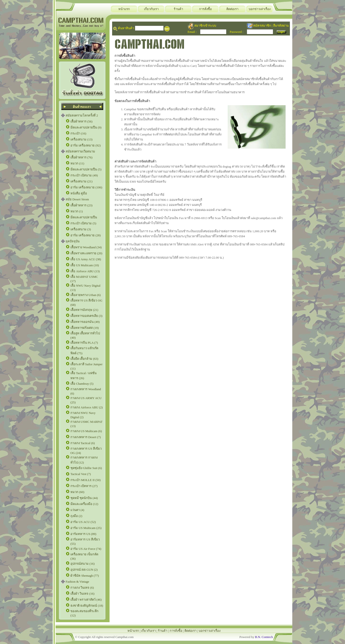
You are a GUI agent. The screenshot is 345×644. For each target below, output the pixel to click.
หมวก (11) (77, 163)
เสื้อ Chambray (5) (82, 384)
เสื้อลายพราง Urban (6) (86, 295)
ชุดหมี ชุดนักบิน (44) (84, 498)
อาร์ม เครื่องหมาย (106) (86, 187)
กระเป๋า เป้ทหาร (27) (84, 486)
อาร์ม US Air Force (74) (86, 549)
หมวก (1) (77, 211)
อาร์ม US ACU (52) (83, 522)
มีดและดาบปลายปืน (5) (86, 169)
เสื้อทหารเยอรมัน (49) (85, 322)
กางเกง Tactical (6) (83, 443)
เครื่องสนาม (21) (81, 181)
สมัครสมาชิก (262, 26)
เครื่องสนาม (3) (81, 229)
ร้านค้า (178, 9)
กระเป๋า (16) (78, 133)
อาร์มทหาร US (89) (83, 534)
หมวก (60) (77, 492)
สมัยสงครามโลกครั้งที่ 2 (82, 115)
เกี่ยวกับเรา (151, 9)
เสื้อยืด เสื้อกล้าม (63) (84, 359)
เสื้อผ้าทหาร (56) (81, 121)
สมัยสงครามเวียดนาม (80, 151)
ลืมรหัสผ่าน (281, 26)
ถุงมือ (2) (76, 516)
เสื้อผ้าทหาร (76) (81, 157)
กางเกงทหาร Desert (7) (86, 437)
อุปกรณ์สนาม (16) (83, 564)
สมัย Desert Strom (77, 199)
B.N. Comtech (264, 637)
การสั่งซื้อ (205, 9)
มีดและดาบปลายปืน (84, 217)
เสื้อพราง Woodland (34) (86, 247)
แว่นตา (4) (77, 510)
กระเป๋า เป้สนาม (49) (84, 175)
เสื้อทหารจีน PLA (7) (84, 343)
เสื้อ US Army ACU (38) (86, 259)
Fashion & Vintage (77, 582)
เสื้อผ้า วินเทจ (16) (82, 594)
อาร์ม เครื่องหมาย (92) (86, 145)
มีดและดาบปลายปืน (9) (86, 127)
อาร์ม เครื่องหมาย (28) (86, 235)
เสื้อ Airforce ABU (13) (85, 271)
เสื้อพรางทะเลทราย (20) (86, 253)
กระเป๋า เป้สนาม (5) (83, 223)
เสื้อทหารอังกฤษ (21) (84, 310)
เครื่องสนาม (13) (81, 139)
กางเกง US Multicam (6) (86, 431)
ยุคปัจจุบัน (73, 241)
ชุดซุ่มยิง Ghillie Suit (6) (86, 468)
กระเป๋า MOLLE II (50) (86, 480)
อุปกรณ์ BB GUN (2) (84, 570)
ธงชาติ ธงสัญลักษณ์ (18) (87, 606)
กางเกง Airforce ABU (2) (87, 407)
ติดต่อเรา (232, 9)
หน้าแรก (124, 9)
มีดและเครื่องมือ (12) (84, 504)
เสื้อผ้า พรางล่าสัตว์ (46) (86, 600)
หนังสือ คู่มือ (79, 193)
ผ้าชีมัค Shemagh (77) (85, 576)
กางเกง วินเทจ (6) (82, 588)
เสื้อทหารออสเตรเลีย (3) (86, 316)
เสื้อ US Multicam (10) (85, 265)
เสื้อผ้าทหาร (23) (81, 205)
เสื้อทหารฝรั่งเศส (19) (85, 328)
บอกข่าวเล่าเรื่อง (260, 9)
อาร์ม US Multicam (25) (86, 528)
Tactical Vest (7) (81, 474)
